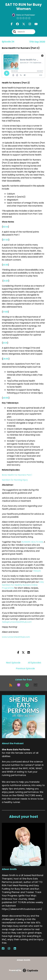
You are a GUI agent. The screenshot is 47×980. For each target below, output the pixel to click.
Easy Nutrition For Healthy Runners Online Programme (23, 585)
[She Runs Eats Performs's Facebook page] (12, 24)
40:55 (6, 398)
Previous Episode (25, 668)
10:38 (5, 265)
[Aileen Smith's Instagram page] (10, 949)
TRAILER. (37, 571)
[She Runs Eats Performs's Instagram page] (28, 24)
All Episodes (34, 663)
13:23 (6, 281)
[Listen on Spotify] (27, 685)
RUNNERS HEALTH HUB (32, 542)
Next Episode (13, 663)
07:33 (6, 240)
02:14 (5, 227)
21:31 (5, 343)
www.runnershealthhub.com (16, 637)
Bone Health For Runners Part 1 (17, 475)
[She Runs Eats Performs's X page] (22, 24)
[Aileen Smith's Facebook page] (5, 949)
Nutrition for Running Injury (15, 480)
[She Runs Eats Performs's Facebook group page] (16, 24)
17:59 (5, 312)
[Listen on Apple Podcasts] (19, 685)
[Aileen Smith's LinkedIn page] (16, 949)
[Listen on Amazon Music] (36, 685)
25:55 (6, 359)
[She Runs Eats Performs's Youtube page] (35, 24)
